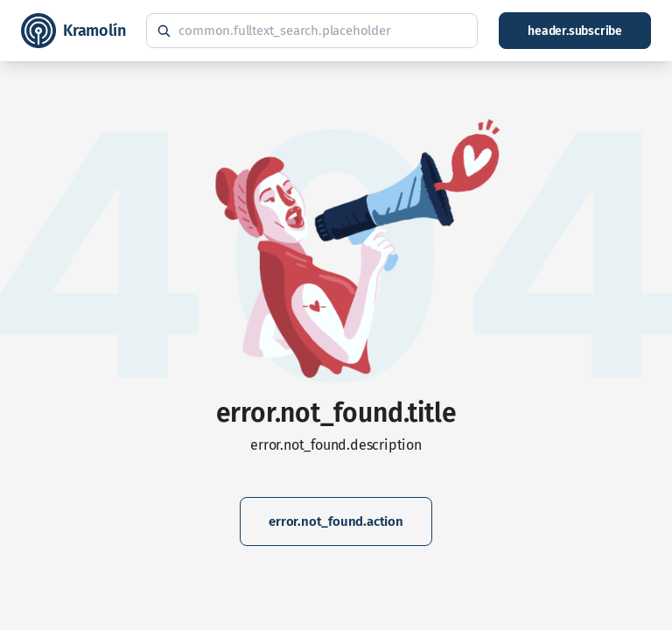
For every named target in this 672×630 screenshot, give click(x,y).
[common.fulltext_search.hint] (312, 31)
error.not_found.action (336, 521)
